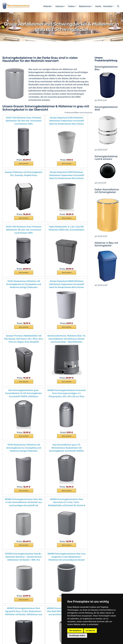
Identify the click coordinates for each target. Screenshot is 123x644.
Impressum (29, 640)
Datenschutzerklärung (44, 640)
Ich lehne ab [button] (90, 631)
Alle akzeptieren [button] (75, 631)
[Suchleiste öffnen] (118, 6)
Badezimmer (87, 6)
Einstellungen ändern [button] (77, 635)
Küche (98, 6)
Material (49, 6)
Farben (73, 6)
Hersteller (110, 6)
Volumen (61, 6)
